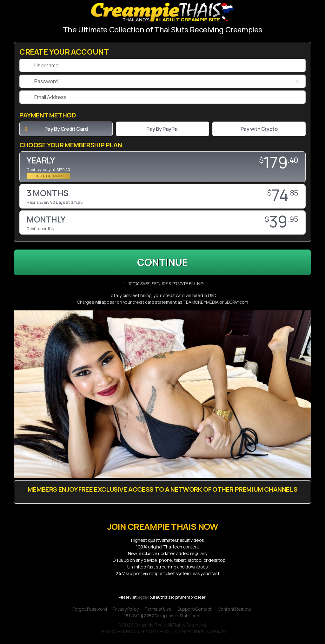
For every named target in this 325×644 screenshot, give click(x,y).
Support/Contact (195, 611)
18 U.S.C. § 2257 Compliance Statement (162, 617)
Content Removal (235, 611)
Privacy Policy (126, 611)
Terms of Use (158, 611)
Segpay (143, 599)
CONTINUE (163, 263)
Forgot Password (90, 611)
